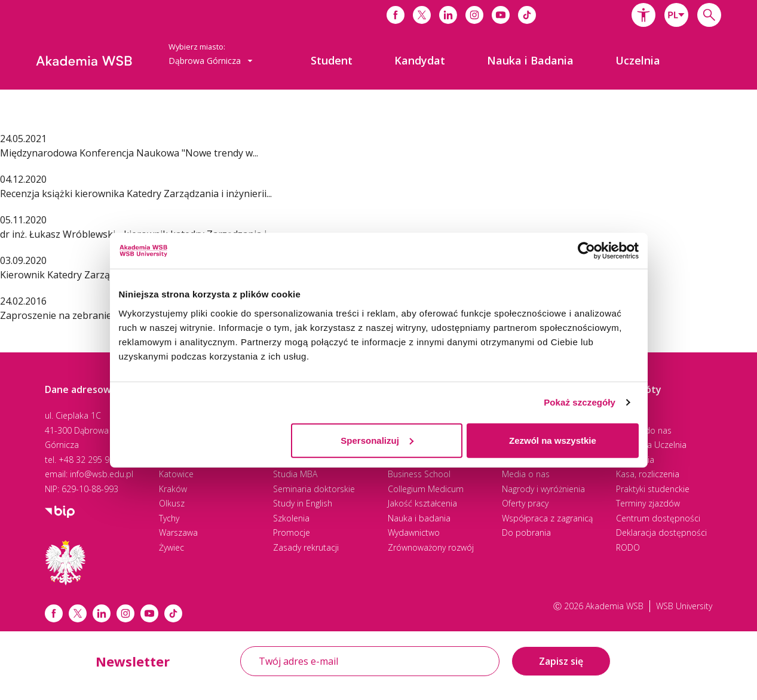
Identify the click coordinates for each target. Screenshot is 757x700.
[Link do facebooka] (396, 15)
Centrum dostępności (658, 518)
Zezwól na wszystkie (553, 440)
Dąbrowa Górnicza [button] (211, 61)
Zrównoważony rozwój (431, 547)
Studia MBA (295, 474)
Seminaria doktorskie (314, 489)
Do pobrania (526, 532)
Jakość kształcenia (422, 503)
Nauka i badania (419, 518)
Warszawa (178, 532)
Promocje (292, 532)
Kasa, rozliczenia (648, 474)
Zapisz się (561, 661)
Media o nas (526, 474)
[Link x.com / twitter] (78, 613)
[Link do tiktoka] (527, 15)
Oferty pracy (525, 503)
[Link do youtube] (501, 15)
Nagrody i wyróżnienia (543, 489)
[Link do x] (422, 15)
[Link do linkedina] (448, 15)
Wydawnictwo (414, 532)
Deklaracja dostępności (661, 532)
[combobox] (676, 15)
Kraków (173, 489)
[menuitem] (332, 60)
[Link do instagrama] (474, 15)
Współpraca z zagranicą (547, 518)
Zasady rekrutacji (306, 547)
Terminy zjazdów (648, 503)
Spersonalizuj (377, 440)
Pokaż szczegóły (580, 402)
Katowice (176, 474)
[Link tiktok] (173, 613)
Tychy (169, 518)
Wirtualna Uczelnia (651, 445)
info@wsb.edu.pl (102, 474)
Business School (419, 474)
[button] (643, 15)
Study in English (303, 503)
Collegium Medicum (426, 489)
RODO (628, 547)
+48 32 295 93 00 (92, 460)
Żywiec (171, 547)
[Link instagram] (125, 613)
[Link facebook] (54, 613)
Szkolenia (291, 518)
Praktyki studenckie (653, 489)
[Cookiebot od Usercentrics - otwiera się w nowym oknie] (586, 251)
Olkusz (172, 503)
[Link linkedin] (102, 613)
